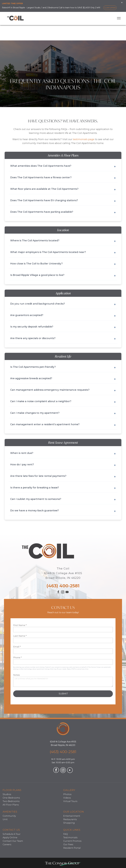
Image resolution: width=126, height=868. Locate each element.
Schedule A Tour (12, 834)
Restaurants (70, 819)
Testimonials (70, 838)
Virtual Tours (70, 801)
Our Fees (68, 844)
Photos (67, 794)
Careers (7, 844)
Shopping (69, 823)
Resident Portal (72, 848)
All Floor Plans (11, 805)
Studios (7, 794)
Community (9, 816)
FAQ (66, 834)
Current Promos (72, 841)
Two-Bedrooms (11, 801)
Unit (5, 819)
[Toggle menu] (119, 18)
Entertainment (72, 816)
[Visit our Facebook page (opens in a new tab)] (59, 593)
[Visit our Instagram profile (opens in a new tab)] (63, 593)
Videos (67, 798)
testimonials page (84, 139)
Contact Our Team (13, 841)
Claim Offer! (110, 8)
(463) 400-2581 (63, 586)
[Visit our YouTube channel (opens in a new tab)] (67, 593)
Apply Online (10, 838)
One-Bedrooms (11, 798)
